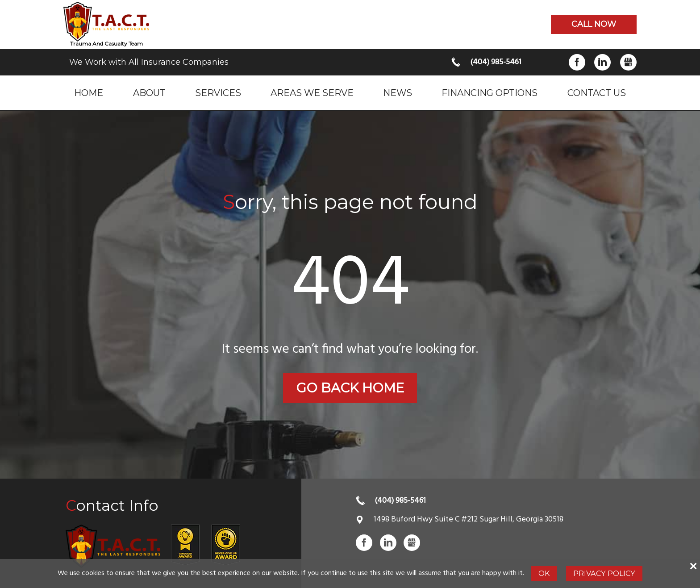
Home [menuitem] (89, 93)
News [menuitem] (398, 93)
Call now (594, 24)
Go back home (350, 388)
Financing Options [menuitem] (490, 93)
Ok (544, 573)
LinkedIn (602, 62)
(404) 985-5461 (496, 62)
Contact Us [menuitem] (597, 93)
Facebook (577, 62)
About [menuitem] (149, 93)
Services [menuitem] (218, 93)
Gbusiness (628, 62)
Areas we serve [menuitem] (312, 93)
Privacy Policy (604, 573)
